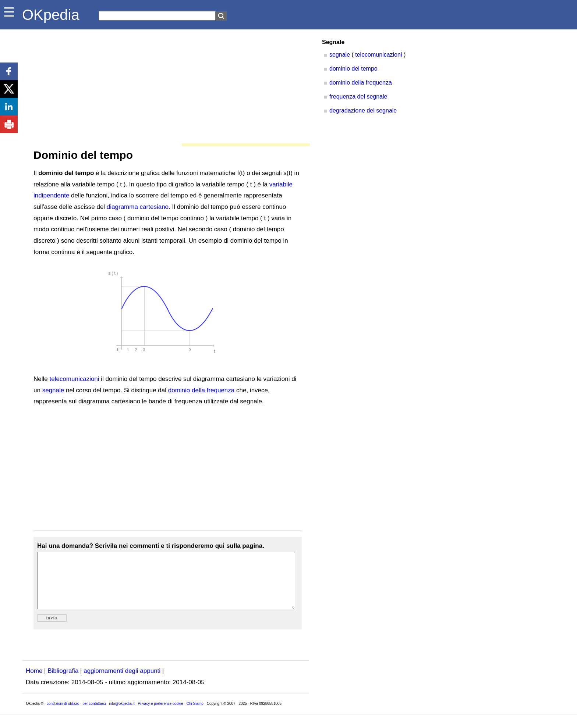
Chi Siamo (195, 715)
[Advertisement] (166, 85)
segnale (53, 390)
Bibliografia (63, 682)
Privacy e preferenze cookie (160, 715)
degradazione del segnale (363, 110)
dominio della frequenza (201, 390)
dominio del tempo (353, 69)
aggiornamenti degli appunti (122, 682)
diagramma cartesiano (138, 207)
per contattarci (94, 715)
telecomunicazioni (74, 379)
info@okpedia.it (122, 715)
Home (34, 682)
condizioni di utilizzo (63, 715)
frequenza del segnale (358, 97)
